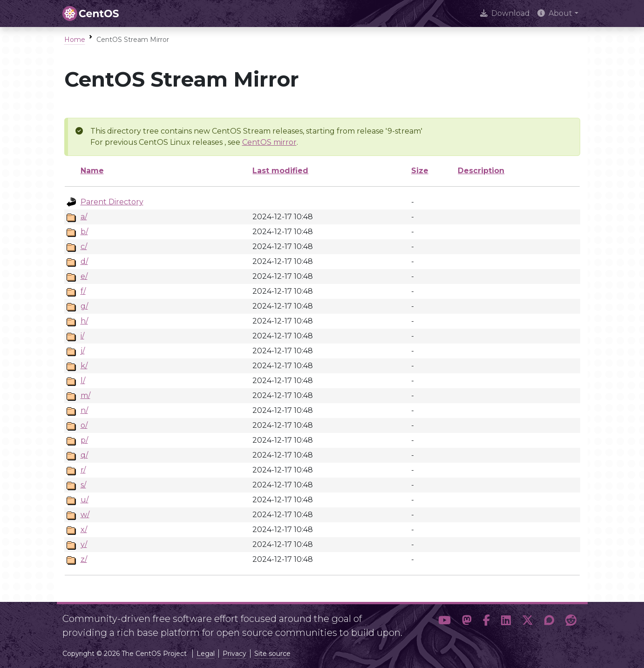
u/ (85, 500)
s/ (83, 485)
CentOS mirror (269, 142)
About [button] (555, 13)
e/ (84, 276)
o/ (84, 425)
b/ (84, 232)
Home (75, 40)
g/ (84, 306)
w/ (85, 515)
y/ (84, 544)
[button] (444, 622)
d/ (84, 261)
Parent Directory (112, 202)
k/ (84, 366)
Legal (206, 654)
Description (481, 171)
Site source (272, 654)
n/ (84, 410)
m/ (85, 395)
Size (420, 171)
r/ (83, 470)
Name (92, 171)
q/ (84, 455)
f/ (83, 291)
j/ (83, 351)
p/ (84, 440)
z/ (84, 559)
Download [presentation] (505, 13)
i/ (82, 336)
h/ (84, 321)
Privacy (234, 654)
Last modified (280, 171)
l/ (83, 381)
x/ (84, 530)
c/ (84, 246)
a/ (84, 217)
